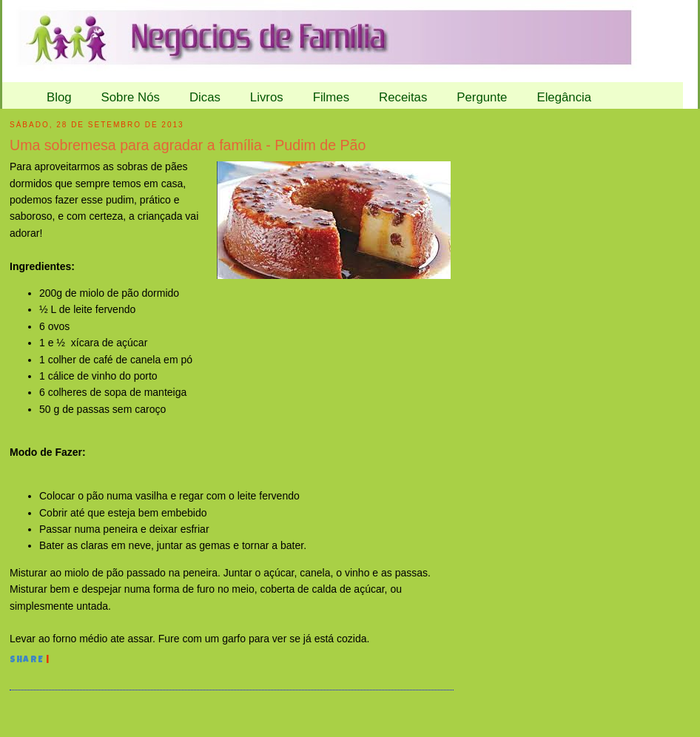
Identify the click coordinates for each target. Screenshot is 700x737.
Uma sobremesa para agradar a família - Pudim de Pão (188, 145)
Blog (59, 97)
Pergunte (482, 97)
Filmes (331, 97)
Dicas (205, 97)
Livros (267, 97)
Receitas (403, 97)
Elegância (564, 97)
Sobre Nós (131, 97)
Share (27, 661)
